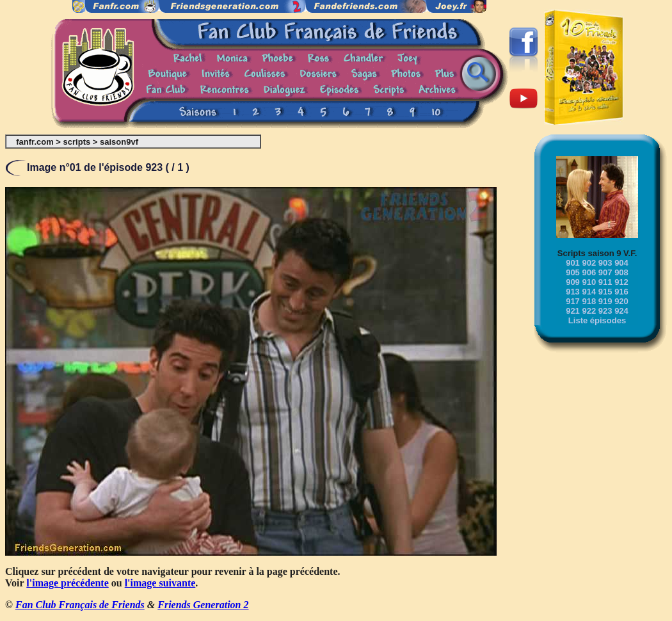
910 (589, 282)
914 (589, 292)
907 (605, 272)
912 (621, 282)
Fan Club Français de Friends (80, 605)
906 (589, 272)
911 (605, 282)
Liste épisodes (597, 320)
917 (573, 301)
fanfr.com (35, 142)
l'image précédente (67, 583)
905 (573, 272)
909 (573, 282)
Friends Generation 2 (203, 605)
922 (589, 311)
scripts (77, 142)
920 (621, 301)
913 (573, 292)
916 (621, 292)
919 (605, 301)
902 (589, 263)
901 (573, 263)
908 (621, 272)
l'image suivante (160, 583)
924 (621, 311)
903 (605, 263)
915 (605, 292)
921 (573, 311)
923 (605, 311)
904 (621, 263)
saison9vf (119, 142)
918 (589, 301)
